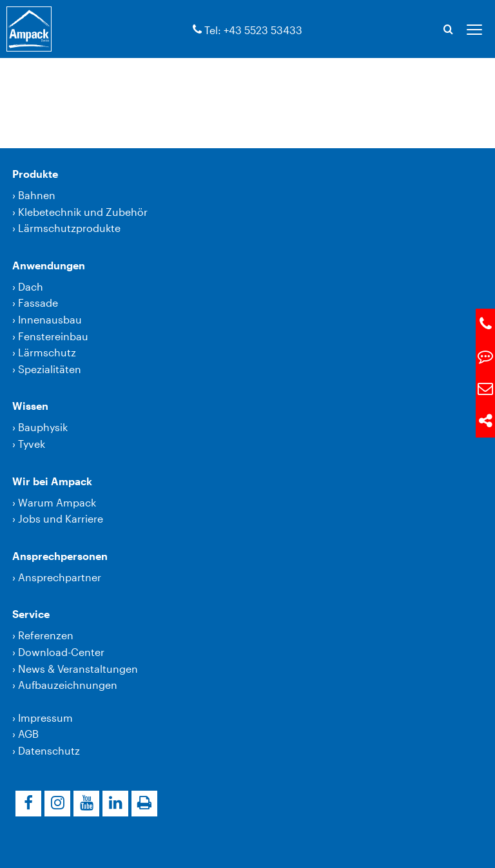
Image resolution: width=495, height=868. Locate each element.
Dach (31, 286)
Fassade (38, 303)
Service (31, 614)
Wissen (30, 406)
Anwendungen (49, 265)
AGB (28, 734)
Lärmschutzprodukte (69, 228)
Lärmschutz (47, 352)
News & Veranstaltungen (78, 669)
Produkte (35, 174)
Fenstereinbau (53, 336)
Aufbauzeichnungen (68, 685)
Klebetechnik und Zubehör (83, 212)
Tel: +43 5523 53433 (253, 30)
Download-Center (61, 652)
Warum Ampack (57, 502)
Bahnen (37, 195)
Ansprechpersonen (60, 556)
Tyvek (32, 444)
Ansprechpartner (60, 577)
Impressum (45, 718)
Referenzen (46, 635)
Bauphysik (43, 427)
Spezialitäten (50, 369)
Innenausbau (50, 319)
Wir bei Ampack (52, 481)
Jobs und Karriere (61, 518)
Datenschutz (49, 750)
